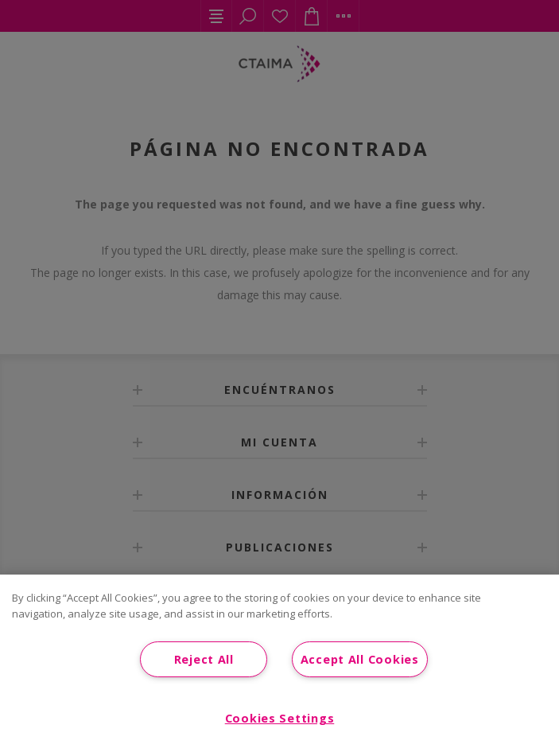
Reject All (204, 659)
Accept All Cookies (360, 659)
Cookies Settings (280, 718)
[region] (279, 665)
